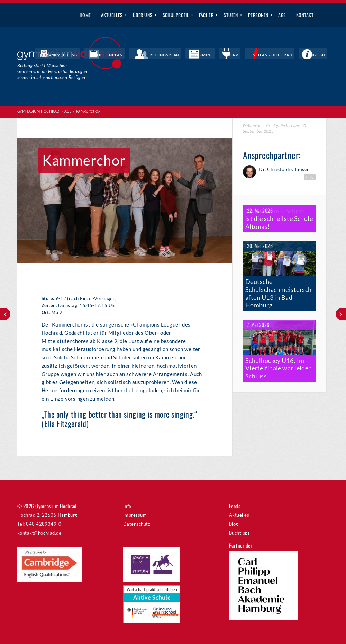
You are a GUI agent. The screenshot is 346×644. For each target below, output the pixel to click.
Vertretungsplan (195, 55)
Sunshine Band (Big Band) (341, 314)
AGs (282, 15)
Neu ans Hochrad (285, 55)
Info (310, 177)
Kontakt (305, 15)
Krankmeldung (116, 55)
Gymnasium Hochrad (39, 111)
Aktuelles (112, 15)
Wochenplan (155, 55)
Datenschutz (137, 524)
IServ (253, 55)
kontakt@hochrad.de (39, 533)
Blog (234, 524)
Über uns (143, 15)
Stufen (231, 15)
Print (31, 128)
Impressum (135, 515)
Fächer (206, 15)
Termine (231, 55)
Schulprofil (176, 15)
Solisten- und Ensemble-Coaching (5, 314)
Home (85, 15)
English (320, 55)
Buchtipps (239, 533)
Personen (258, 15)
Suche (324, 15)
